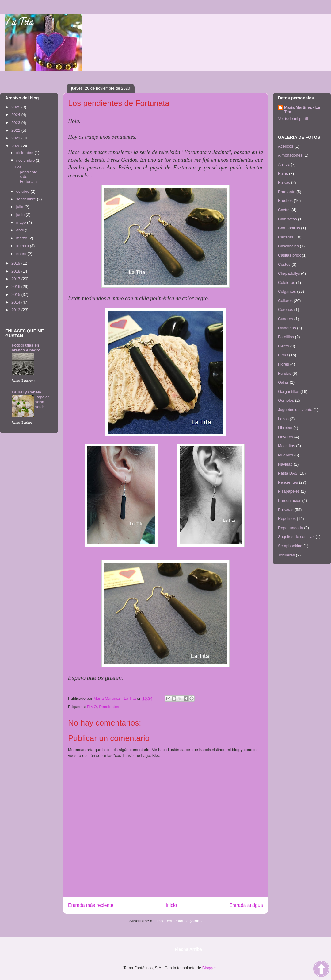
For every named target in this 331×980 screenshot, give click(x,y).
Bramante (287, 192)
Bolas (283, 174)
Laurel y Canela (26, 392)
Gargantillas (289, 391)
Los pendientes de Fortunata (26, 174)
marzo (22, 238)
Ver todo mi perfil (293, 119)
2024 (16, 115)
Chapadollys (289, 273)
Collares (285, 301)
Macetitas (287, 446)
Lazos (283, 419)
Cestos (284, 264)
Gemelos (286, 400)
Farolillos (286, 337)
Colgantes (287, 291)
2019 (16, 263)
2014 (16, 302)
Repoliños (287, 519)
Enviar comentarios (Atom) (178, 921)
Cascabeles (288, 246)
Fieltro (283, 346)
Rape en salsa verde (42, 402)
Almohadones (290, 155)
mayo (22, 222)
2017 (16, 279)
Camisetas (287, 219)
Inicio (171, 905)
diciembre (25, 153)
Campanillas (289, 228)
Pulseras (286, 510)
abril (21, 230)
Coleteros (287, 283)
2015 (16, 294)
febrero (23, 246)
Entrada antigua (246, 905)
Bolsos (284, 182)
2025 (16, 107)
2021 (16, 138)
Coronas (285, 310)
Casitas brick (289, 255)
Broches (285, 201)
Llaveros (285, 437)
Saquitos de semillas (296, 537)
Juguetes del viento (295, 410)
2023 (16, 123)
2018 (16, 271)
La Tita (19, 23)
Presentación (290, 500)
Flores (283, 364)
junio (21, 215)
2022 (16, 130)
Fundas (285, 373)
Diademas (287, 328)
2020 (16, 146)
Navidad (285, 464)
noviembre (26, 160)
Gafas (283, 382)
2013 (16, 310)
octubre (23, 191)
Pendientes (109, 707)
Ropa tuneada (291, 528)
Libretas (285, 428)
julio (20, 207)
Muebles (285, 455)
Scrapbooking (290, 546)
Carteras (286, 237)
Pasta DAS (288, 473)
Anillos (284, 164)
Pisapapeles (289, 491)
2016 (16, 287)
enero (22, 254)
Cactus (284, 210)
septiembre (27, 199)
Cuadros (285, 319)
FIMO (92, 707)
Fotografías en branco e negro (26, 348)
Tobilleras (286, 555)
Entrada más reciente (91, 905)
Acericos (286, 146)
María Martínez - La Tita (302, 110)
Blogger (209, 968)
